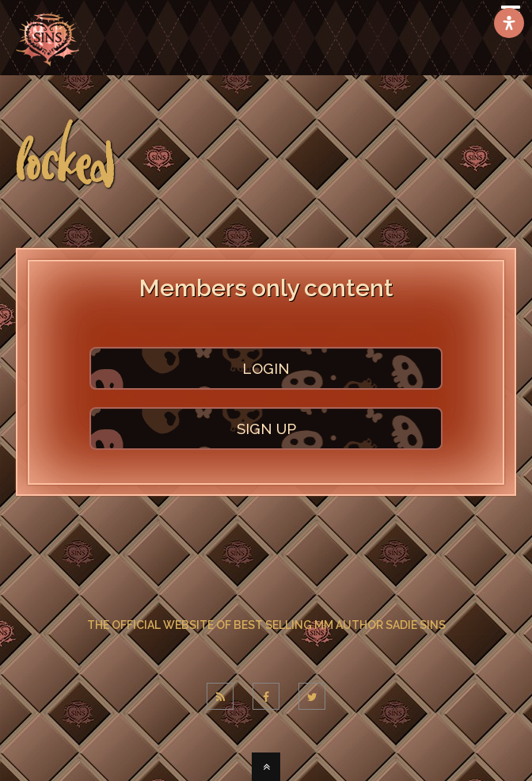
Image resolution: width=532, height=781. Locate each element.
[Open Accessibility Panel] (509, 23)
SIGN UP (266, 429)
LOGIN (266, 368)
